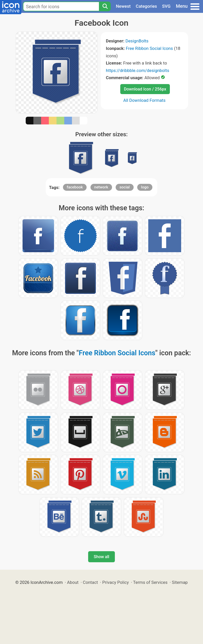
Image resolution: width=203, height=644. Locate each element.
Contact (90, 582)
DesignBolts (137, 41)
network (101, 187)
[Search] (105, 6)
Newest (123, 6)
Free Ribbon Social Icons (149, 48)
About (73, 582)
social (125, 187)
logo (145, 187)
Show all (101, 557)
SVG (166, 6)
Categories (146, 6)
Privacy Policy (116, 582)
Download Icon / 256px (145, 89)
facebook (75, 187)
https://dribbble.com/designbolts (137, 70)
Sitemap (180, 582)
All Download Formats (145, 100)
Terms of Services (150, 582)
